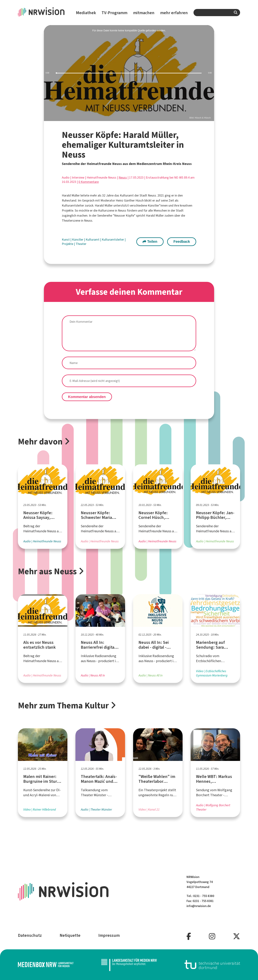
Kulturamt (93, 240)
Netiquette (70, 935)
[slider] (129, 73)
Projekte (68, 244)
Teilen (150, 242)
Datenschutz (30, 935)
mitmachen (144, 13)
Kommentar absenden (87, 397)
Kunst (66, 240)
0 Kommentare (89, 182)
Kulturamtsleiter (113, 240)
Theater (81, 244)
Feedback (182, 242)
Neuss (123, 177)
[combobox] (217, 13)
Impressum (109, 935)
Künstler (78, 240)
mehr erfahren (174, 13)
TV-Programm (114, 13)
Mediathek (86, 13)
